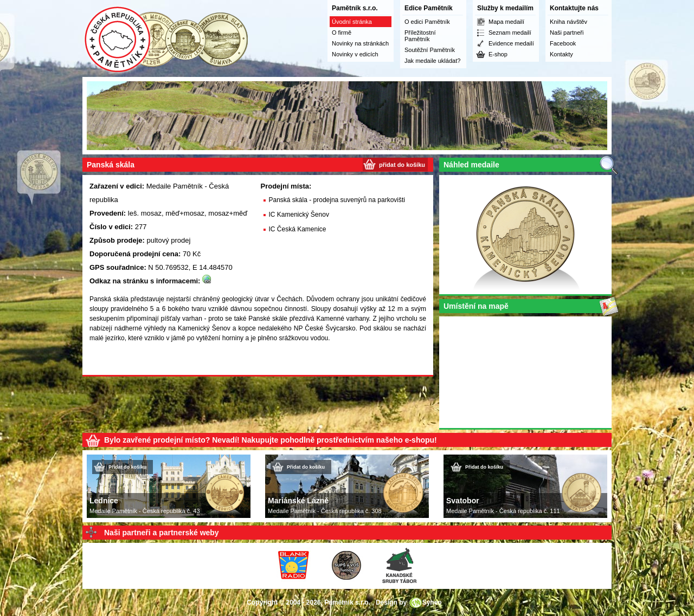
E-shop (498, 54)
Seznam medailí (510, 33)
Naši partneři (567, 33)
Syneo (432, 602)
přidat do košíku (402, 165)
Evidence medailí (511, 43)
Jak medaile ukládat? (432, 61)
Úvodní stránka (352, 22)
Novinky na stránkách (360, 43)
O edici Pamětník (427, 22)
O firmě (342, 33)
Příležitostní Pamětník (420, 36)
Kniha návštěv (568, 22)
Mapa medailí (506, 22)
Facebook (563, 43)
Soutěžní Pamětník (430, 50)
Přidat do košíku (127, 467)
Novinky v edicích (355, 54)
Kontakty (561, 54)
